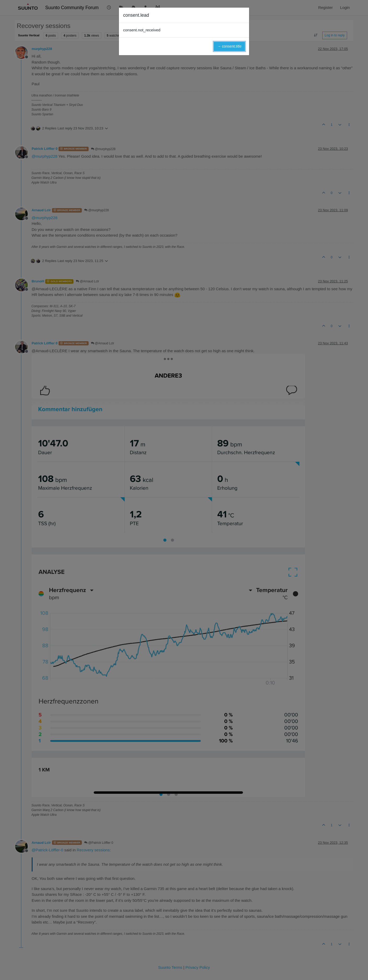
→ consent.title (229, 46)
